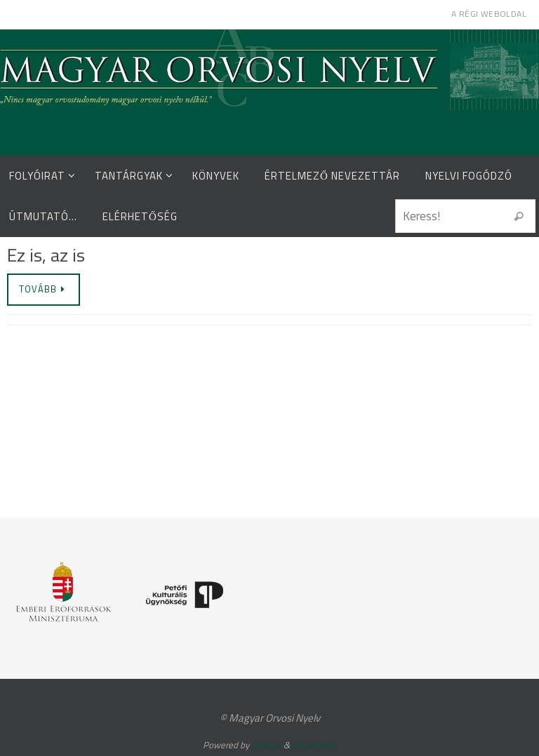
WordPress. (314, 745)
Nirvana (266, 745)
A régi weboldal (489, 14)
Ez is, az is (46, 255)
